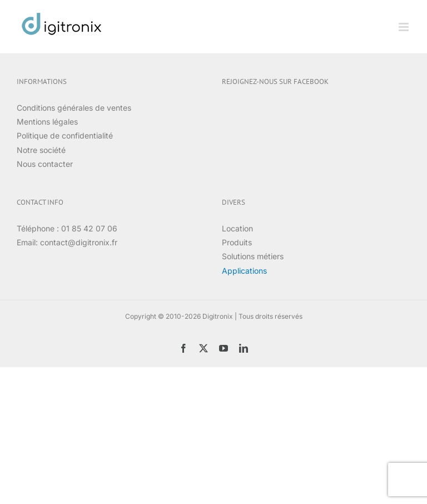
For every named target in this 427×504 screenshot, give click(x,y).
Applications (244, 271)
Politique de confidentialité (65, 135)
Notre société (41, 150)
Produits (237, 242)
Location (237, 228)
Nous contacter (45, 164)
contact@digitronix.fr (79, 242)
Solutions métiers (253, 256)
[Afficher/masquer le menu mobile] (404, 27)
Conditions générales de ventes (74, 108)
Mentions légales (47, 122)
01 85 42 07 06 (89, 228)
